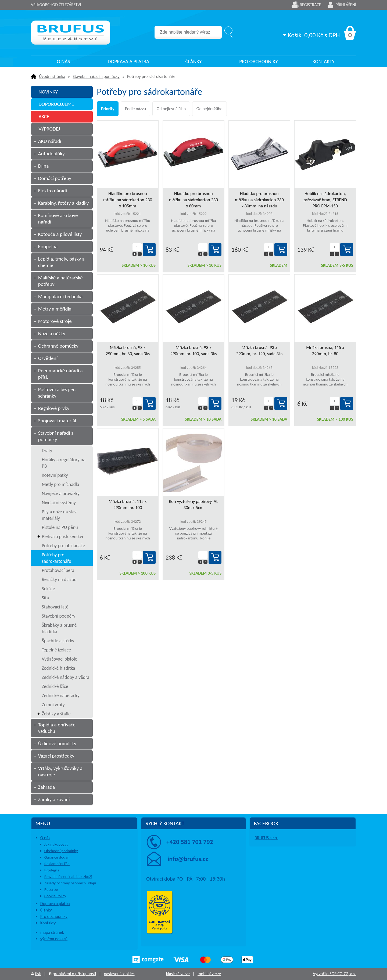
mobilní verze (209, 974)
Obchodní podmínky (61, 851)
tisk (38, 974)
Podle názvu (135, 109)
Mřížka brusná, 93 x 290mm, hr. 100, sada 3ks (194, 351)
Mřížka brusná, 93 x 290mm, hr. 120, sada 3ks (259, 351)
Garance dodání (57, 857)
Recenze (51, 889)
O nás (63, 61)
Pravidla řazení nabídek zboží (68, 877)
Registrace (310, 5)
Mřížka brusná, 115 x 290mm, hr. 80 (325, 351)
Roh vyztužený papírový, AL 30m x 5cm (193, 505)
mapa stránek (52, 932)
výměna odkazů (54, 939)
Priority (108, 109)
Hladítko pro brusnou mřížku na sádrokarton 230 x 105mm (128, 200)
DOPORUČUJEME (56, 104)
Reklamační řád (57, 864)
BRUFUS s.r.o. (266, 838)
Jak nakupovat (56, 844)
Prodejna (52, 870)
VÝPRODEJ (49, 129)
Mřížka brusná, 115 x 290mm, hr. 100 (128, 505)
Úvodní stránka (52, 76)
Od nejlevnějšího (171, 109)
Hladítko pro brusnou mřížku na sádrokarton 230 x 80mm (193, 200)
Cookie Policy (55, 896)
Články (193, 61)
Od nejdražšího (209, 109)
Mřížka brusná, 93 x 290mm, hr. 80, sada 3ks (128, 351)
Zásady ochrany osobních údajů (70, 883)
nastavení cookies (119, 974)
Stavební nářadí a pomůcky (96, 76)
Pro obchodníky (259, 61)
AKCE (44, 116)
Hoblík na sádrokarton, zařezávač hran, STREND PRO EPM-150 (325, 200)
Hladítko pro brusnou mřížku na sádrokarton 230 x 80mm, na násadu (259, 200)
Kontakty (324, 61)
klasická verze (178, 974)
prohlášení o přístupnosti (74, 974)
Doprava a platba (128, 61)
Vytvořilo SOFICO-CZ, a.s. (334, 974)
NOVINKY (48, 92)
